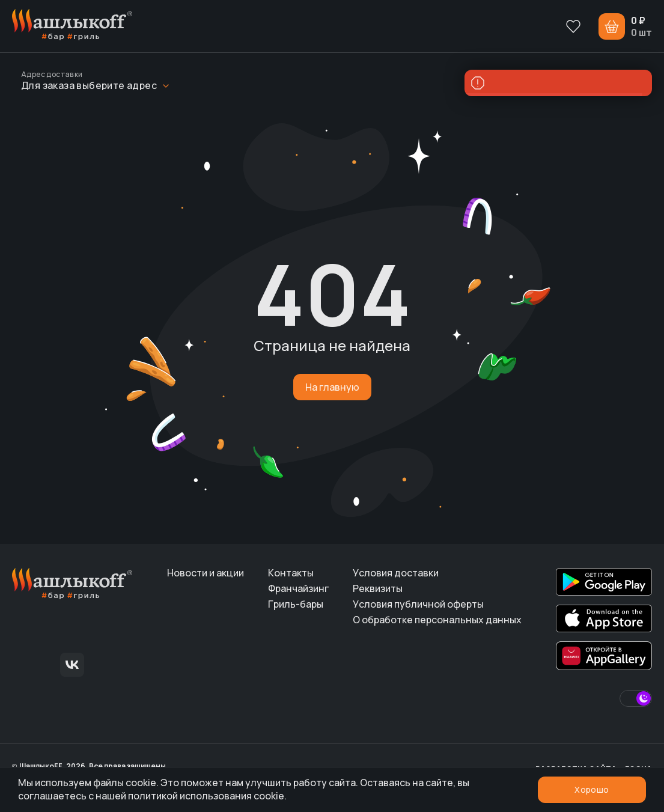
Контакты (291, 573)
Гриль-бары (296, 604)
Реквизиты (378, 588)
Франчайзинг (298, 588)
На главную (332, 387)
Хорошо (592, 789)
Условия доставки (396, 573)
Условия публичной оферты (418, 604)
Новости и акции (206, 573)
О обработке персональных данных (437, 620)
